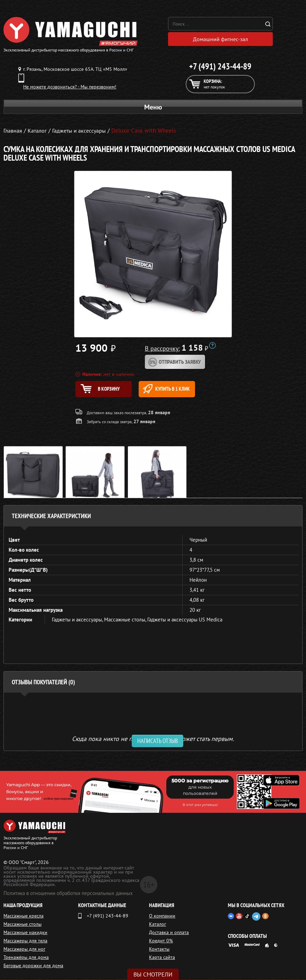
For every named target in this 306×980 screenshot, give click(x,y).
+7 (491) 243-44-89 (220, 67)
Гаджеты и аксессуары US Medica (185, 621)
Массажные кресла (24, 917)
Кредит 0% (161, 942)
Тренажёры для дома (26, 959)
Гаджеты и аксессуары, (78, 621)
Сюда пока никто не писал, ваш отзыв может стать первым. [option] (153, 740)
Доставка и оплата (169, 934)
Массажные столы (22, 925)
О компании (162, 917)
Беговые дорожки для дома (33, 967)
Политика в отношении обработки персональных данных (68, 895)
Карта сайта (162, 959)
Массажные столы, (126, 621)
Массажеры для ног (24, 950)
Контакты (159, 950)
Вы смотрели (153, 974)
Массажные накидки (25, 934)
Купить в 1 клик (175, 389)
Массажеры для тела (25, 942)
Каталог (157, 925)
